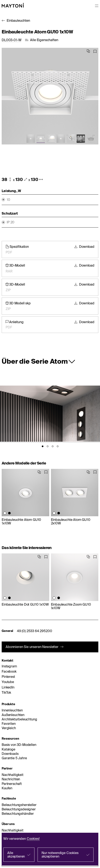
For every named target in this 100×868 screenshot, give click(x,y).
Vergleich (9, 728)
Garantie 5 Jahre (14, 758)
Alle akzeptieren (16, 855)
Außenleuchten (13, 715)
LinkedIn (8, 687)
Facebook (9, 671)
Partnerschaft (12, 784)
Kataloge (8, 749)
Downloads (10, 754)
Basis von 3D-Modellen (19, 745)
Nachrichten (11, 779)
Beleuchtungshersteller (19, 805)
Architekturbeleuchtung (19, 719)
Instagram (9, 666)
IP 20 (11, 222)
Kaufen (7, 788)
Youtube (8, 682)
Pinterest (8, 677)
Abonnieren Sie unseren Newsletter (32, 647)
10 (8, 200)
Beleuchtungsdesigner (19, 809)
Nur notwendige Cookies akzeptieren (60, 855)
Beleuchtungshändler (18, 814)
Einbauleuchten (18, 20)
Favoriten (9, 724)
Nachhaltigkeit (13, 775)
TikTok (6, 692)
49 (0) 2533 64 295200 (35, 631)
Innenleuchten (12, 710)
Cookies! (33, 839)
